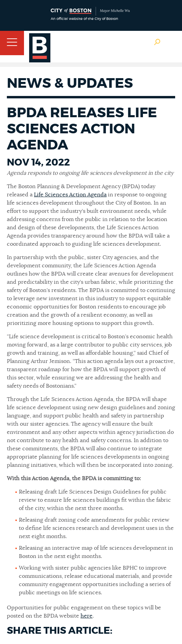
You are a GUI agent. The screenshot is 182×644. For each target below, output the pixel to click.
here (87, 616)
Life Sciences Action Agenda (70, 195)
